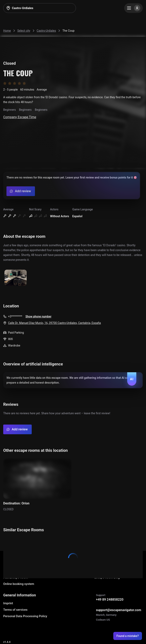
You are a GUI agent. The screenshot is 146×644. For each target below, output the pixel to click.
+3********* (15, 316)
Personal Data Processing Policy (25, 616)
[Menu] (133, 8)
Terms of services (15, 610)
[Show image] (16, 278)
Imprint (8, 603)
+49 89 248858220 (110, 600)
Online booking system (19, 584)
